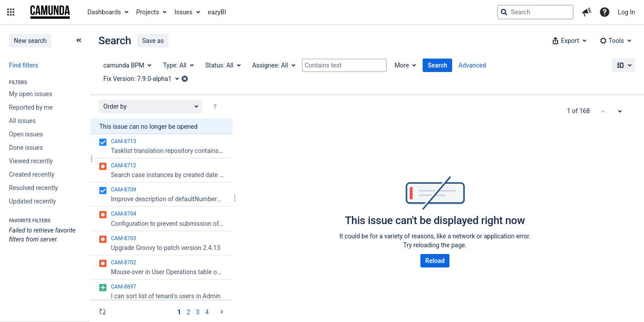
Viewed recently (31, 161)
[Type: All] (178, 65)
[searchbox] (535, 12)
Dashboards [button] (104, 12)
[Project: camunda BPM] (127, 65)
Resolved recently (33, 188)
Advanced (472, 65)
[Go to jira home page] (50, 12)
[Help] (605, 12)
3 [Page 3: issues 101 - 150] (198, 312)
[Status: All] (222, 65)
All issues (22, 121)
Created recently (32, 174)
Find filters (23, 65)
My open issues (31, 94)
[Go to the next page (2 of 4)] (222, 312)
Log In (627, 12)
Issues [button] (184, 12)
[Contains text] (344, 65)
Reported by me (31, 107)
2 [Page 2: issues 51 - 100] (188, 312)
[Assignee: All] (273, 65)
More (402, 65)
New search (30, 41)
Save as (153, 41)
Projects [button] (148, 12)
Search (437, 65)
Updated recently (32, 201)
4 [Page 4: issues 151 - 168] (207, 312)
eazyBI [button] (217, 12)
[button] (11, 12)
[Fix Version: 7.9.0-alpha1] (144, 79)
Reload (435, 261)
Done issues (26, 148)
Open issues (26, 134)
